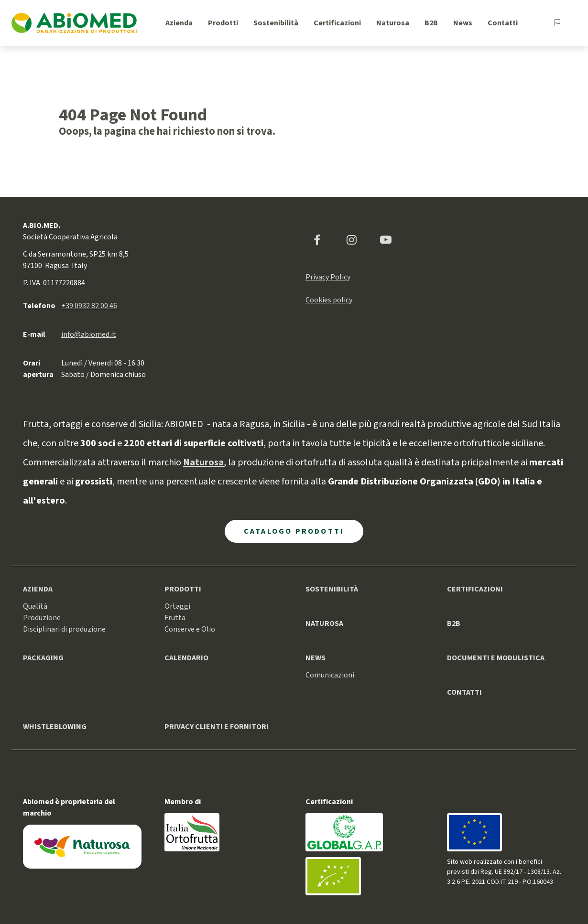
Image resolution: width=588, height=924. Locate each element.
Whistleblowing (55, 727)
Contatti (503, 23)
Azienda (179, 23)
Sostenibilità (276, 23)
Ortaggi (177, 606)
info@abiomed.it (89, 334)
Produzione (42, 618)
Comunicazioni (330, 675)
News (463, 23)
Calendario (186, 658)
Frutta (175, 618)
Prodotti (223, 23)
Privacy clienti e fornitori (217, 727)
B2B (431, 23)
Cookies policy (329, 300)
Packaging (43, 658)
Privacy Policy (328, 277)
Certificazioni (337, 23)
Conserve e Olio (190, 629)
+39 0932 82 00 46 (89, 306)
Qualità (35, 606)
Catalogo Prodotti (294, 531)
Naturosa (393, 23)
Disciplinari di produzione (64, 629)
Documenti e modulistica (496, 658)
